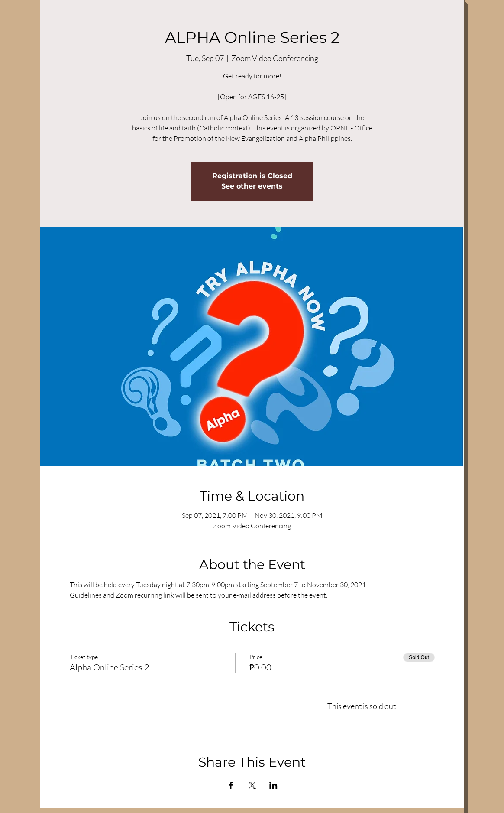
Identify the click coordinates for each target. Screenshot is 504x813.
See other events (252, 186)
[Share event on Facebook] (231, 785)
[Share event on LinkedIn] (273, 785)
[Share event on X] (252, 785)
